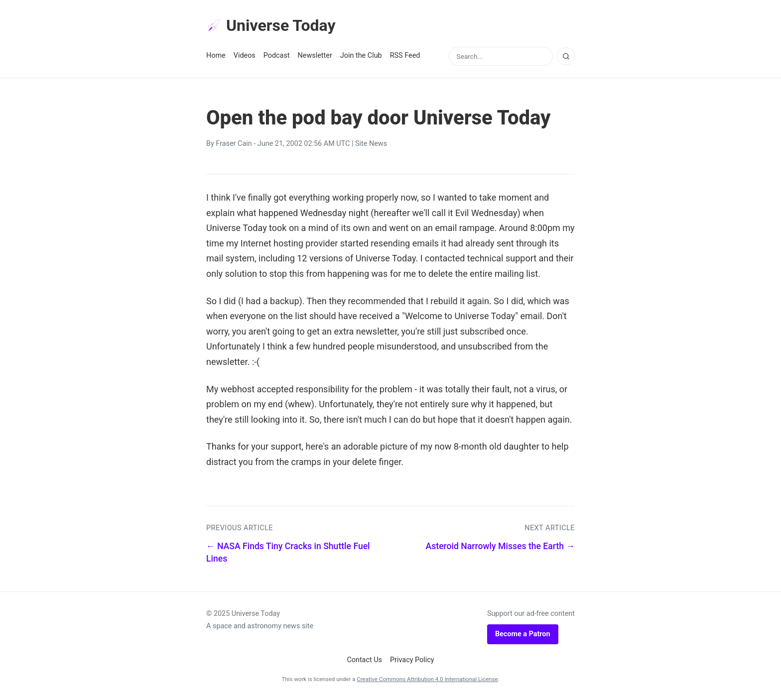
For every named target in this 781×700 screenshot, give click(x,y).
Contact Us (364, 660)
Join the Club (361, 56)
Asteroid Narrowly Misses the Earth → (500, 546)
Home (216, 56)
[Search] (566, 56)
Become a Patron (523, 634)
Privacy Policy (412, 660)
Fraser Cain (234, 144)
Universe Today (271, 25)
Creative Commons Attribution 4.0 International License (427, 679)
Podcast (277, 56)
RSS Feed (405, 56)
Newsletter (315, 56)
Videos (245, 56)
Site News (371, 144)
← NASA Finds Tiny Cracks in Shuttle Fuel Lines (288, 552)
